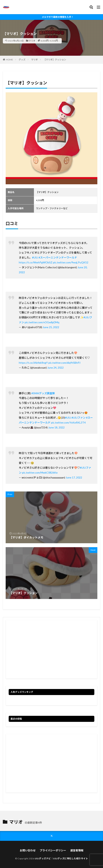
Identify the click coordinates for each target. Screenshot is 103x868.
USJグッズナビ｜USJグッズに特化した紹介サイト (61, 858)
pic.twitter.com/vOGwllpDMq (42, 322)
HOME (10, 60)
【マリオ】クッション (55, 60)
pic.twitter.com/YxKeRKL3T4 (68, 422)
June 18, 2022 (56, 427)
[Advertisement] (51, 649)
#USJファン (79, 418)
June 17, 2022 (74, 477)
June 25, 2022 (51, 327)
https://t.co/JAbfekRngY (33, 363)
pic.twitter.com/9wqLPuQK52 (71, 262)
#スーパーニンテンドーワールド (58, 257)
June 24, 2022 (55, 368)
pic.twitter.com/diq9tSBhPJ (64, 363)
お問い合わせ (28, 850)
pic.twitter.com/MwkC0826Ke (40, 473)
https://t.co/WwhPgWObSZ (36, 262)
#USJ (35, 257)
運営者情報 (77, 850)
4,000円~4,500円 (49, 41)
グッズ (22, 60)
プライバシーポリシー (53, 850)
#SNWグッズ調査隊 (43, 393)
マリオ (32, 41)
